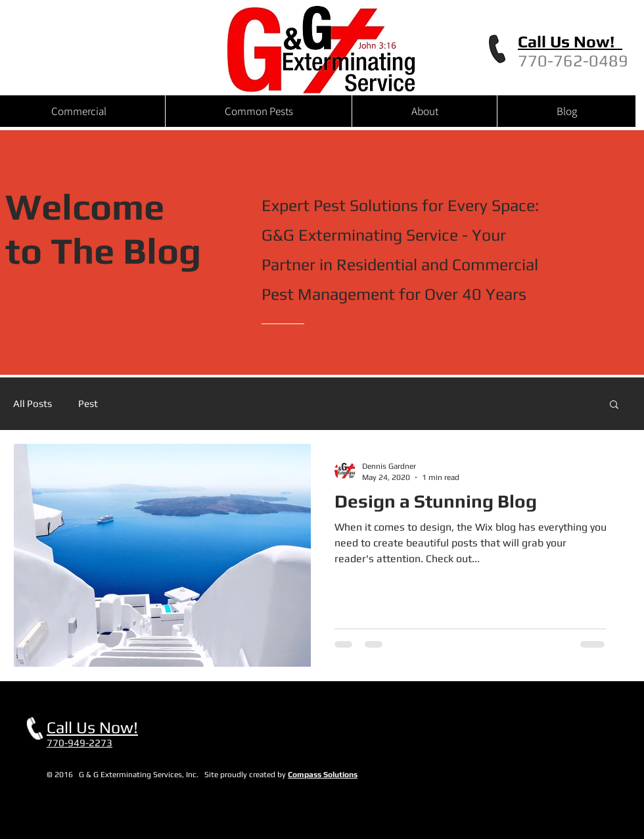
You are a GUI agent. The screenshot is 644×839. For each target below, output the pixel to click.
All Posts (33, 403)
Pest (88, 403)
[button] (614, 405)
